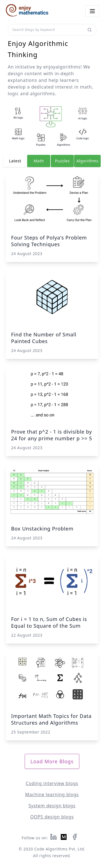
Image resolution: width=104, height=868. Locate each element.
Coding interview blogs (52, 783)
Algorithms (87, 161)
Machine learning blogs (52, 794)
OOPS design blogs (52, 817)
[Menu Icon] (92, 11)
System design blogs (52, 806)
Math (39, 161)
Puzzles (62, 161)
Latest (15, 161)
